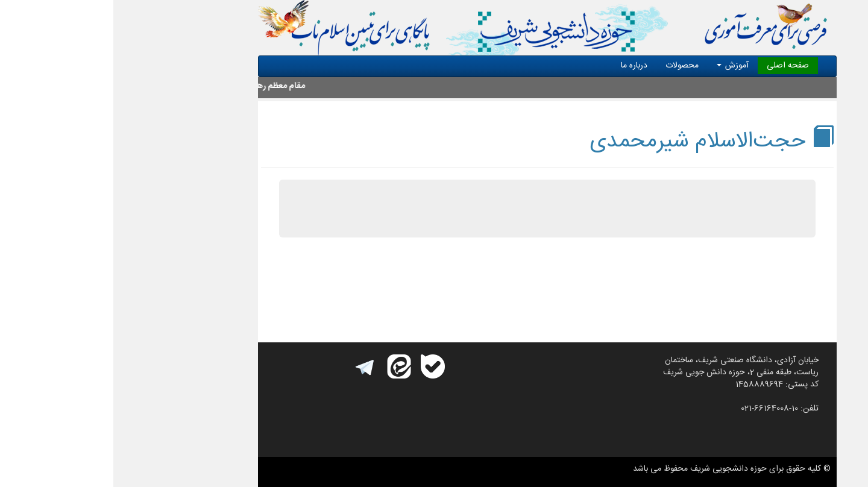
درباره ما (521, 66)
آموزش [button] (619, 66)
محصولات (569, 66)
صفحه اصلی (675, 66)
